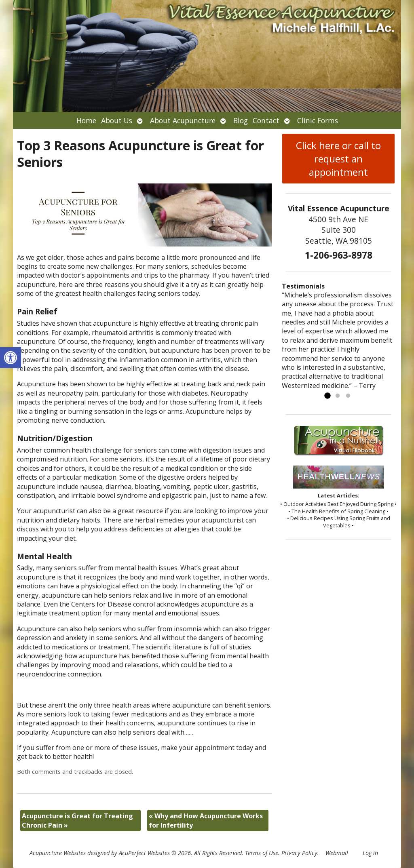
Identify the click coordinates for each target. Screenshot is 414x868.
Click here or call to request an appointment (338, 159)
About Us (117, 120)
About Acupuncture (183, 120)
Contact (266, 120)
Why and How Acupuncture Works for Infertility (206, 820)
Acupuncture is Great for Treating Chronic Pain (77, 820)
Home (86, 120)
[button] (11, 358)
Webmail (337, 853)
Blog (241, 120)
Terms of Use (262, 853)
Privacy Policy (299, 853)
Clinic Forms (318, 120)
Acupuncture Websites (58, 853)
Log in (370, 853)
